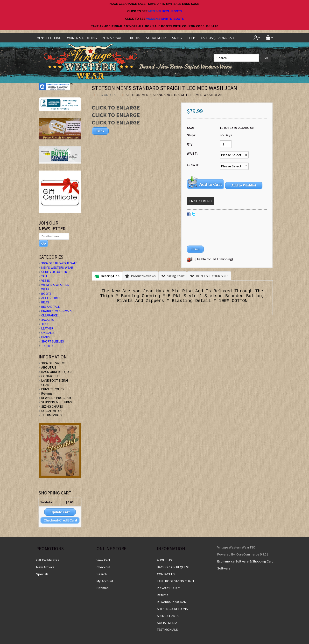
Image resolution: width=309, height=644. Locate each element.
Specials (42, 574)
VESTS (46, 281)
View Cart (103, 560)
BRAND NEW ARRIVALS (57, 311)
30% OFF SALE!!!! (53, 363)
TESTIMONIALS (52, 415)
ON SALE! (48, 333)
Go (266, 58)
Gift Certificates (48, 560)
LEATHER (47, 328)
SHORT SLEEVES (53, 341)
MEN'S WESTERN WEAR (57, 267)
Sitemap (103, 588)
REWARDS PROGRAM (56, 398)
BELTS (45, 302)
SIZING (177, 38)
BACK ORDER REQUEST (58, 372)
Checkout (103, 567)
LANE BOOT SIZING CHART (176, 581)
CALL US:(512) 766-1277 (218, 38)
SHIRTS (164, 11)
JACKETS (48, 320)
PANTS (46, 337)
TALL (44, 276)
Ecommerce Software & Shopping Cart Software (245, 565)
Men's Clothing (49, 38)
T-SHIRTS (47, 346)
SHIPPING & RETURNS (57, 402)
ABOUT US (49, 367)
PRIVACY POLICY (53, 389)
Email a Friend (201, 201)
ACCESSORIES (51, 298)
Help (191, 38)
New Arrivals (45, 567)
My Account (105, 581)
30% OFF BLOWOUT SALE (59, 263)
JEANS (46, 324)
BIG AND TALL (109, 95)
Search (102, 574)
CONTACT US (50, 376)
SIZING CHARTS (52, 406)
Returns (47, 393)
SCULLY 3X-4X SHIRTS (56, 272)
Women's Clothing (82, 38)
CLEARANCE (49, 315)
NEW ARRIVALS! (113, 38)
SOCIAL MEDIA (156, 38)
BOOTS (177, 11)
